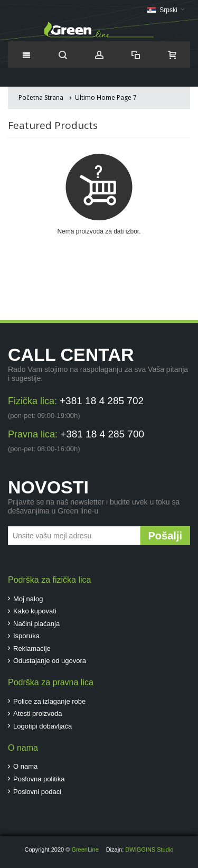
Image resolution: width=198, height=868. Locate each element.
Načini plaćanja (36, 624)
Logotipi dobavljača (43, 726)
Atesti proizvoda (38, 713)
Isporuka (26, 636)
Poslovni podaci (37, 792)
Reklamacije (32, 648)
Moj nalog (28, 599)
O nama (25, 766)
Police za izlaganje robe (49, 701)
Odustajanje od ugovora (50, 661)
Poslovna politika (39, 779)
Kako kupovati (35, 611)
